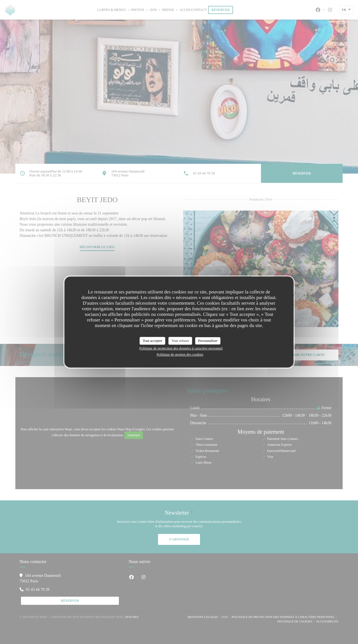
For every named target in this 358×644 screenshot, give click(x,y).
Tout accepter (152, 341)
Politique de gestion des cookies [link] (180, 354)
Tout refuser (180, 341)
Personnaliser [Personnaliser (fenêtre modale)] (208, 341)
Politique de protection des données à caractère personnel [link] (181, 348)
